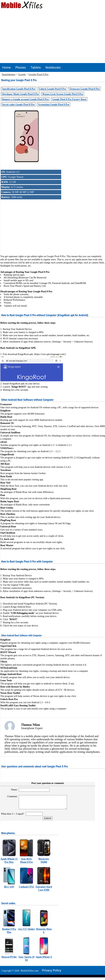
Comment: (11, 796)
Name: (13, 790)
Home (6, 67)
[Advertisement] (53, 37)
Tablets (36, 67)
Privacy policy (52, 973)
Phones (21, 67)
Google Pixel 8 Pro (39, 74)
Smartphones (9, 74)
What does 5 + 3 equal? (13, 816)
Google (22, 74)
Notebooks (53, 67)
